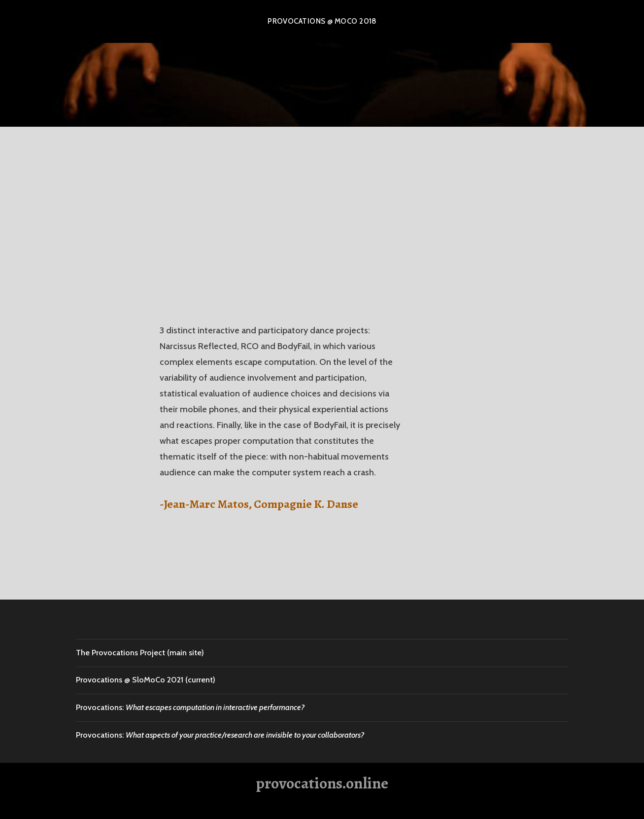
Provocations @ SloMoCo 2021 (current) (146, 680)
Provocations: (190, 707)
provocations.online (322, 783)
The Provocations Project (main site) (140, 653)
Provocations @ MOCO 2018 (322, 21)
